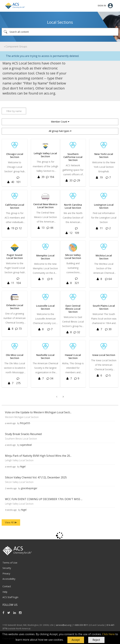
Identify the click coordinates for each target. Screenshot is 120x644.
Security (7, 568)
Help (5, 592)
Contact (7, 586)
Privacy (6, 573)
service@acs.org (63, 625)
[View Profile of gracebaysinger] (29, 488)
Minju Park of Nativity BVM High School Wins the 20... (38, 456)
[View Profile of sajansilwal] (26, 445)
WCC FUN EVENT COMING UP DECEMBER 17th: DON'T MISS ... (44, 499)
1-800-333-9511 (81, 625)
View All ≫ (11, 522)
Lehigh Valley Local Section (19, 460)
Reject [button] (96, 640)
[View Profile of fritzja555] (25, 423)
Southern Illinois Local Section (21, 439)
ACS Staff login (10, 597)
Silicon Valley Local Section (19, 482)
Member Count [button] (59, 122)
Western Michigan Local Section (22, 417)
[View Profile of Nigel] (23, 466)
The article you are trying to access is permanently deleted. (42, 56)
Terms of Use (10, 563)
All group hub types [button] (59, 131)
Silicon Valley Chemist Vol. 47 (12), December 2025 (36, 477)
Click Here (108, 634)
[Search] (60, 32)
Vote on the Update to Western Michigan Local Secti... (38, 412)
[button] (76, 640)
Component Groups (16, 46)
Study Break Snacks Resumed (23, 434)
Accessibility (9, 579)
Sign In (102, 6)
